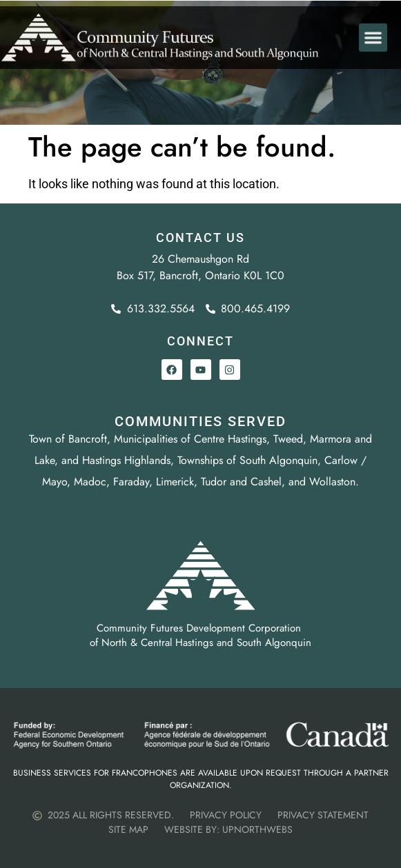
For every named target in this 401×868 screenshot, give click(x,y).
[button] (373, 42)
